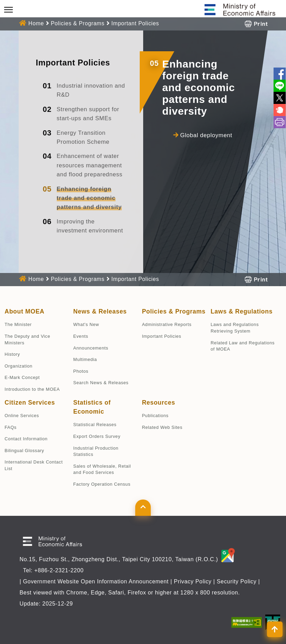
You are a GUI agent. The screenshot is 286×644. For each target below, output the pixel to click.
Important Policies (135, 23)
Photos (81, 371)
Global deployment (206, 135)
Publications (155, 416)
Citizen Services (30, 403)
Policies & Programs (78, 23)
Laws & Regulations (242, 311)
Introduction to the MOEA (32, 389)
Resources (158, 403)
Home (36, 23)
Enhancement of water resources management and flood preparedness (90, 165)
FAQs (11, 427)
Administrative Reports (167, 324)
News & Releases (100, 311)
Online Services (22, 416)
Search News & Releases (101, 383)
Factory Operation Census (102, 484)
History (12, 354)
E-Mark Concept (22, 377)
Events (81, 336)
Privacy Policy (193, 581)
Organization (19, 366)
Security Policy (237, 581)
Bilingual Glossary (24, 451)
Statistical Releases (95, 425)
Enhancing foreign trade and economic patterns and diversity (89, 198)
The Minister (18, 324)
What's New (86, 324)
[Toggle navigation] (8, 10)
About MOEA (24, 311)
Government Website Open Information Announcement (96, 581)
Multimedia (85, 359)
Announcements (91, 348)
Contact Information (26, 439)
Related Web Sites (162, 427)
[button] (143, 508)
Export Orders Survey (97, 436)
